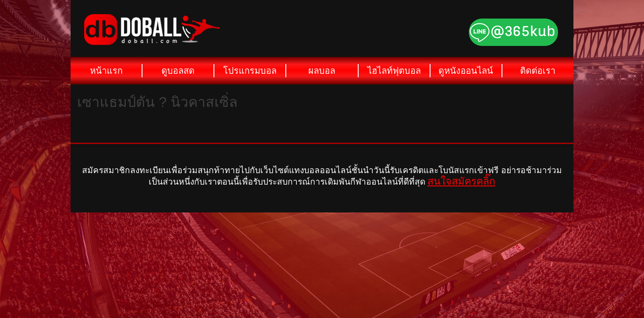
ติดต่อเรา (538, 71)
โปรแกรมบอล (250, 71)
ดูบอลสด (178, 71)
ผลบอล (322, 71)
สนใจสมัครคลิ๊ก (461, 181)
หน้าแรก (106, 71)
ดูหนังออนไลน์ (466, 71)
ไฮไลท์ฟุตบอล (394, 71)
